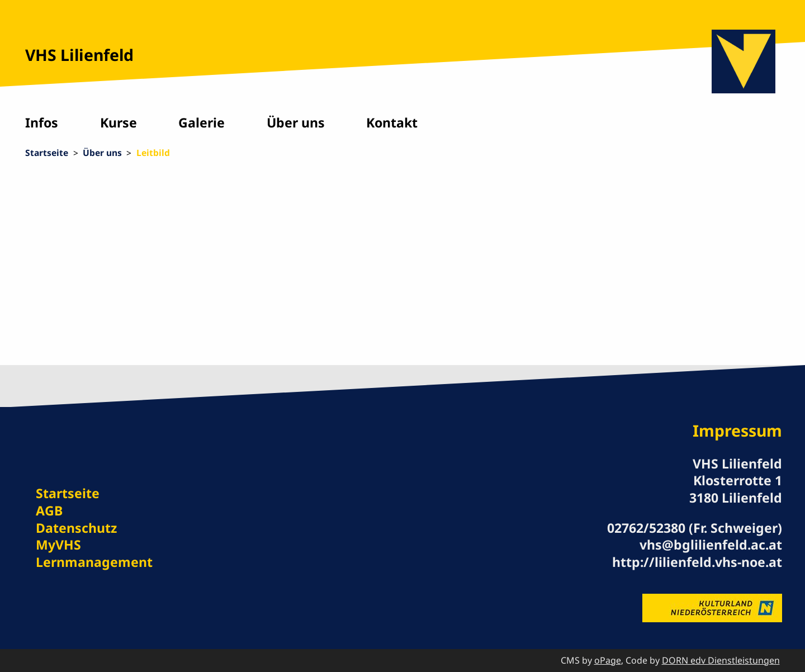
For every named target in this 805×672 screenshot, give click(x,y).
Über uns (296, 122)
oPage (608, 660)
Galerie (202, 122)
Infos (42, 122)
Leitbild (153, 153)
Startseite (47, 153)
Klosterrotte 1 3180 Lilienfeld (736, 489)
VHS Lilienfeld (79, 55)
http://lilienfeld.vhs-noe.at (697, 562)
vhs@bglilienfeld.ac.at (711, 545)
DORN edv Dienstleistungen (721, 660)
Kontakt (392, 122)
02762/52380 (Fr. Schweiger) (695, 528)
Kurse (119, 122)
